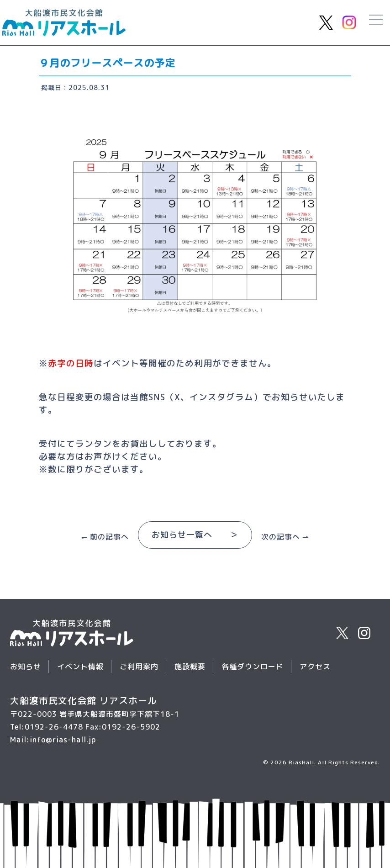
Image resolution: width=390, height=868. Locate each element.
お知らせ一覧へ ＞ (195, 535)
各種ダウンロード (253, 667)
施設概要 (190, 667)
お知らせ (26, 667)
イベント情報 (80, 667)
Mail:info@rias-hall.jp (53, 740)
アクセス (315, 667)
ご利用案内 (139, 667)
